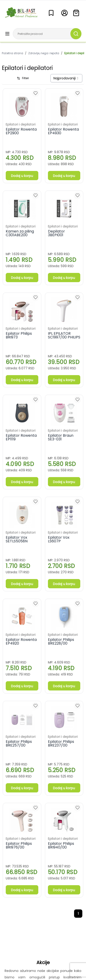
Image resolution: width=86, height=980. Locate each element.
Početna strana (12, 53)
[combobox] (66, 78)
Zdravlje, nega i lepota (44, 53)
